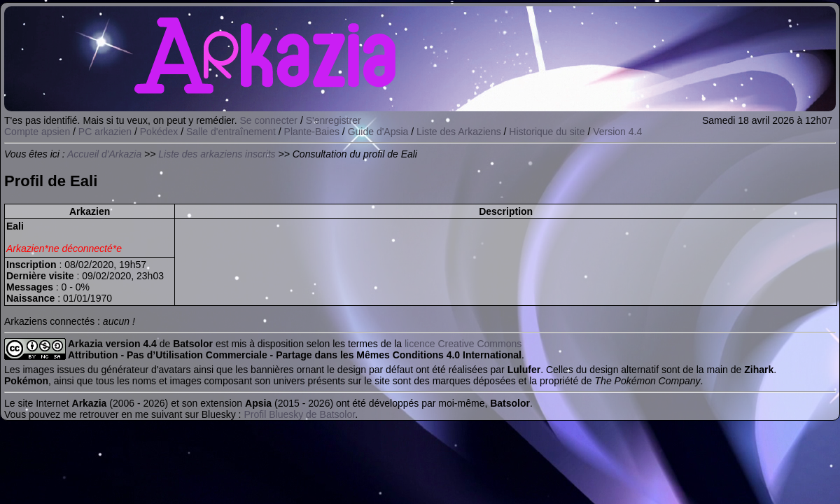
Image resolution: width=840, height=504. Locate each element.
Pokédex (159, 132)
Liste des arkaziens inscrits (217, 154)
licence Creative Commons (463, 344)
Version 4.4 (617, 132)
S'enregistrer (334, 120)
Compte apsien (37, 132)
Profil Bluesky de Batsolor (299, 414)
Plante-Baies (312, 132)
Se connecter (269, 120)
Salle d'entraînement (231, 132)
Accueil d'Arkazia (104, 154)
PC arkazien (105, 132)
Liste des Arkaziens (459, 132)
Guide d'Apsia (378, 132)
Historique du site (547, 132)
